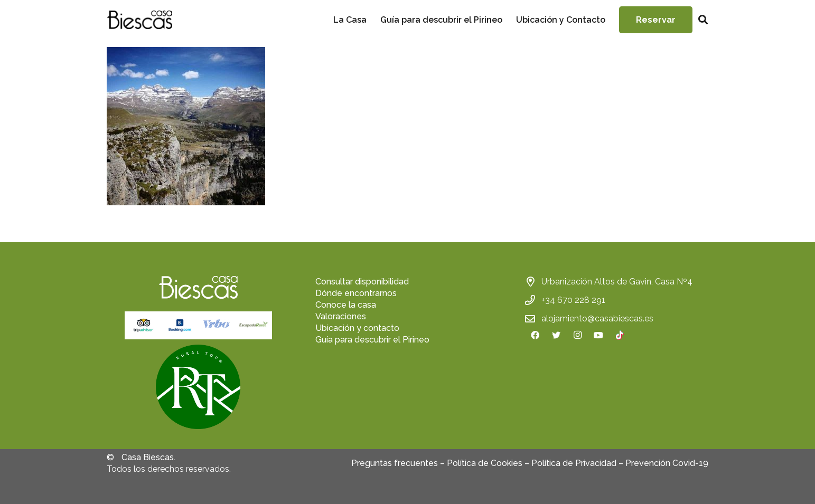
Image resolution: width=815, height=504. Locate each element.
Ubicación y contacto (357, 328)
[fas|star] (198, 388)
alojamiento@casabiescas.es (597, 318)
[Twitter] (556, 335)
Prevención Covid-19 (667, 463)
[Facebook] (535, 335)
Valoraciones (341, 316)
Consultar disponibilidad (362, 282)
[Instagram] (577, 335)
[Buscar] (703, 20)
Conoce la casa (346, 305)
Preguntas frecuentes (395, 463)
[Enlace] (139, 20)
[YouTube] (598, 335)
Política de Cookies (485, 463)
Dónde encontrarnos (356, 293)
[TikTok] (620, 335)
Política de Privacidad (574, 463)
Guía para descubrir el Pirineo (372, 340)
